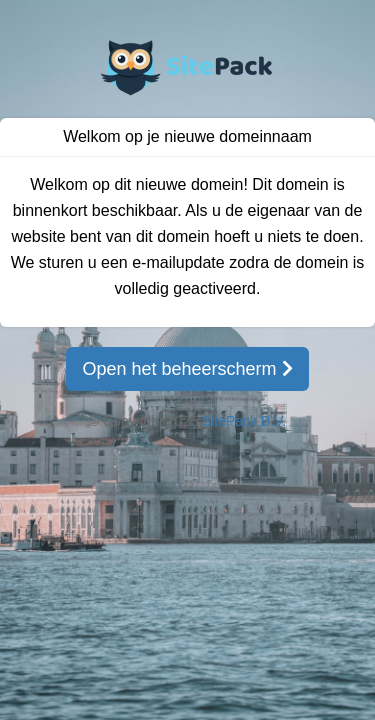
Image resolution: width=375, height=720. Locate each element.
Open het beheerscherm (187, 369)
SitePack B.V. (244, 421)
